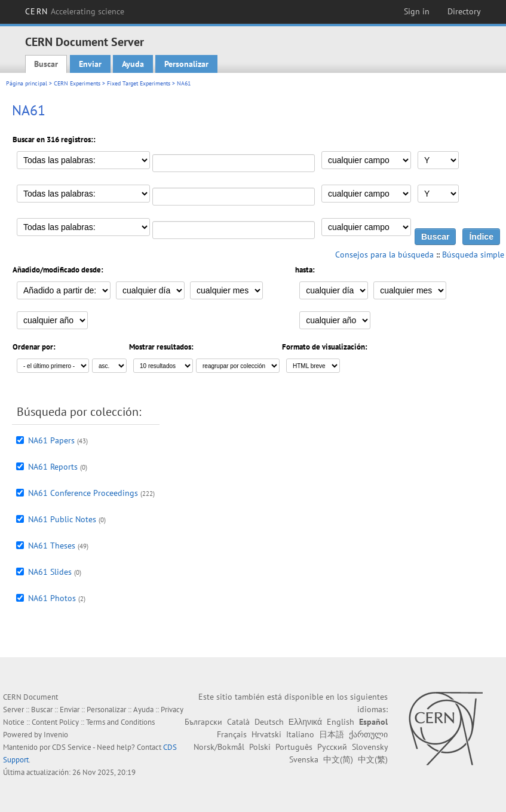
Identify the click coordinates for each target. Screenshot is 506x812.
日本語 (332, 734)
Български (203, 722)
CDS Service (72, 747)
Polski (260, 747)
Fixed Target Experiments (139, 83)
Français (232, 734)
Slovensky (370, 747)
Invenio (56, 735)
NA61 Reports (53, 467)
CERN (75, 11)
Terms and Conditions (120, 722)
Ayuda (133, 64)
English (341, 722)
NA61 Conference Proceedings (83, 493)
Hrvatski (266, 734)
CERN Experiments (77, 83)
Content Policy (55, 722)
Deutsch (269, 722)
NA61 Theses (52, 546)
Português (294, 747)
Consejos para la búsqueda (384, 255)
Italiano (300, 734)
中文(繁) (373, 759)
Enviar (90, 64)
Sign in (417, 11)
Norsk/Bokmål (219, 747)
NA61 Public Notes (62, 519)
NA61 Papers (51, 440)
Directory (464, 11)
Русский (332, 747)
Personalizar (186, 64)
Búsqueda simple (473, 255)
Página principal (27, 83)
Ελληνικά (305, 722)
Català (238, 722)
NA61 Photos (52, 598)
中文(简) (338, 759)
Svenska (304, 759)
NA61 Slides (50, 572)
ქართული (368, 734)
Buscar (46, 64)
